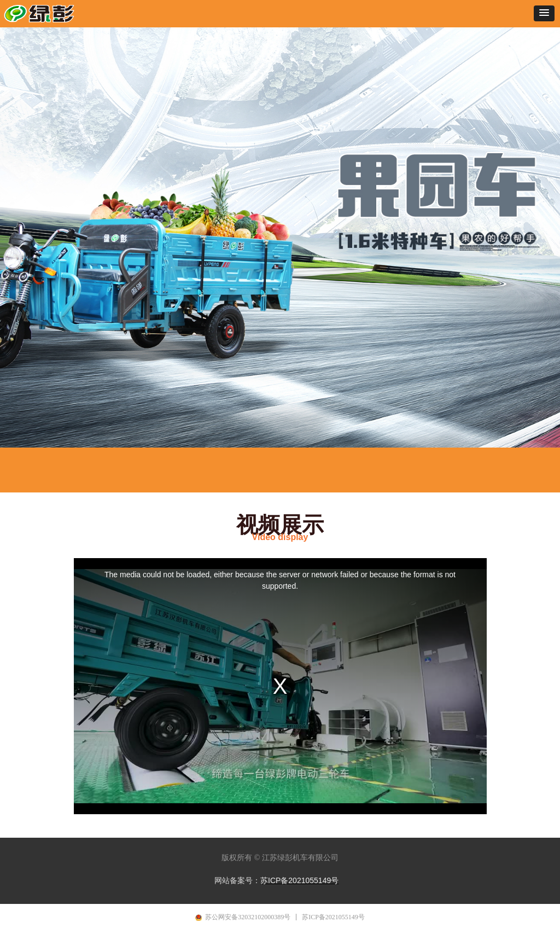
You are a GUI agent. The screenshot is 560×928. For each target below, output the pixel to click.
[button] (544, 13)
